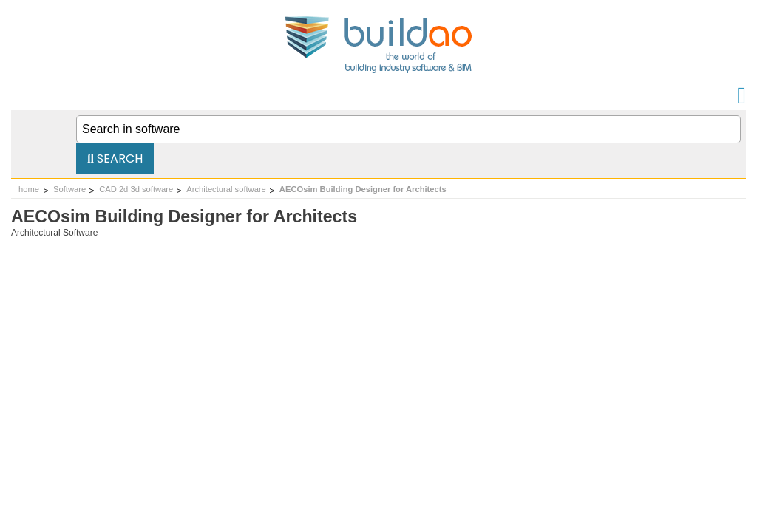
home (29, 189)
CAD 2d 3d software (136, 189)
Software (69, 189)
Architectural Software (54, 233)
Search (115, 158)
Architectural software (226, 189)
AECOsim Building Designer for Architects (363, 189)
